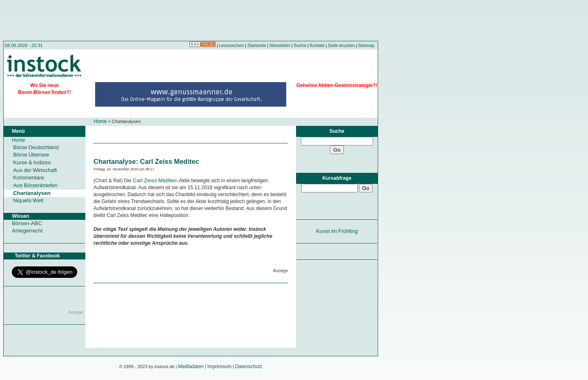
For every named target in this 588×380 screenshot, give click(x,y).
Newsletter (280, 45)
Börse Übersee (31, 155)
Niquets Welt (28, 200)
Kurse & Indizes (32, 162)
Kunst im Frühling (337, 231)
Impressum (219, 367)
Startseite (257, 45)
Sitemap (366, 45)
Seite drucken (341, 45)
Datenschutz (249, 367)
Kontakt (317, 45)
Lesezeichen (232, 45)
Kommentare (29, 178)
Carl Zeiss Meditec (155, 180)
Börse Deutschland (36, 147)
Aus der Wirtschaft (35, 170)
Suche (300, 45)
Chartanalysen (32, 193)
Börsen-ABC (27, 223)
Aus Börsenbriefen (35, 185)
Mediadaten (191, 367)
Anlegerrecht (27, 231)
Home (100, 121)
